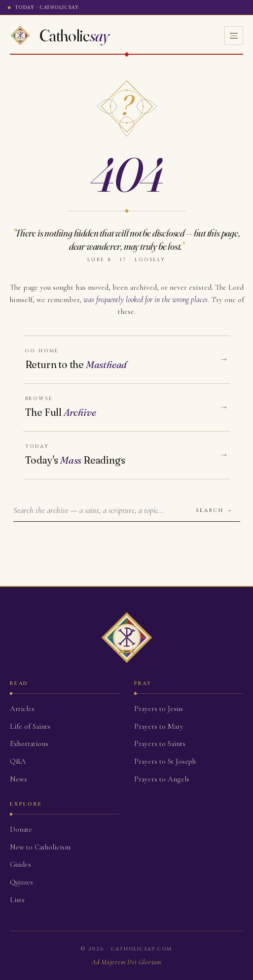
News (18, 779)
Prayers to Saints (160, 743)
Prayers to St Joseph (165, 761)
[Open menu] (234, 35)
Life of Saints (30, 726)
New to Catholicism (40, 847)
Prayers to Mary (159, 726)
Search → (215, 510)
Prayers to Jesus (159, 709)
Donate (21, 829)
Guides (20, 864)
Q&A (18, 761)
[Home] (60, 35)
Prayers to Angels (162, 779)
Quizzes (21, 882)
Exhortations (29, 743)
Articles (22, 709)
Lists (17, 900)
